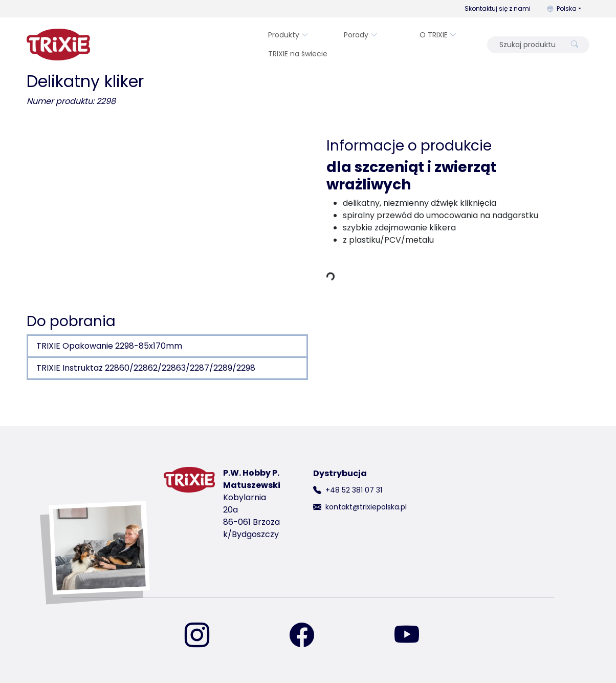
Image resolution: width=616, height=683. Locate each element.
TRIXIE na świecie (298, 54)
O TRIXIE (438, 35)
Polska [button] (562, 8)
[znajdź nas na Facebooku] (308, 636)
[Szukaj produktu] (528, 45)
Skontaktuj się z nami (498, 8)
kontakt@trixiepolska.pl (366, 507)
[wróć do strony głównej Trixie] (58, 45)
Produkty (288, 35)
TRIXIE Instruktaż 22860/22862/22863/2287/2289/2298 (146, 368)
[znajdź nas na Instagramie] (203, 636)
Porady (361, 35)
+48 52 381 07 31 (354, 490)
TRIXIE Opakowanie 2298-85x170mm (109, 346)
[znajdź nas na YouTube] (413, 636)
